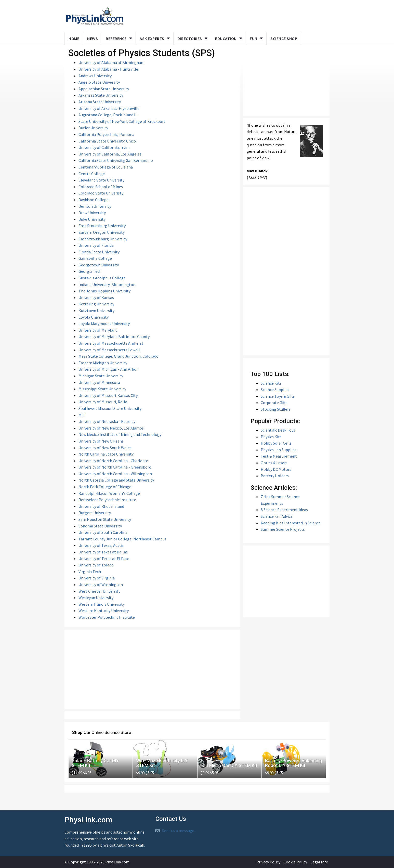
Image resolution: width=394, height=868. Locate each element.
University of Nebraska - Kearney (107, 421)
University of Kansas (96, 297)
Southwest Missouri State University (110, 408)
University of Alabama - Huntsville (108, 69)
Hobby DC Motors (276, 469)
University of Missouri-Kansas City (108, 395)
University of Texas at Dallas (103, 552)
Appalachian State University (104, 89)
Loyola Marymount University (104, 323)
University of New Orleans (101, 441)
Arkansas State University (101, 95)
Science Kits (271, 383)
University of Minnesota (99, 382)
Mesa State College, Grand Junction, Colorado (119, 356)
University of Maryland (98, 330)
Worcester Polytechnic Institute (107, 617)
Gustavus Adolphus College (102, 278)
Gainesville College (95, 258)
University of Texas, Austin (101, 545)
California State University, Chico (107, 141)
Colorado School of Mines (101, 187)
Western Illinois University (102, 604)
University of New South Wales (105, 448)
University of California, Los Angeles (110, 154)
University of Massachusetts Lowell (109, 350)
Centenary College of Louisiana (106, 167)
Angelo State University (99, 82)
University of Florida (96, 245)
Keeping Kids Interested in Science (291, 523)
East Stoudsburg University (102, 226)
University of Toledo (96, 565)
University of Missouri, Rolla (103, 402)
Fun (254, 38)
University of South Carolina (103, 532)
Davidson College (94, 200)
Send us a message (178, 831)
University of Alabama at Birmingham (111, 62)
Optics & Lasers (274, 463)
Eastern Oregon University (102, 232)
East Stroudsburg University (103, 239)
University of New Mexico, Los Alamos (111, 428)
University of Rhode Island (101, 506)
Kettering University (96, 304)
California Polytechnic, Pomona (106, 134)
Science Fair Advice (277, 516)
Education (226, 38)
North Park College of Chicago (105, 487)
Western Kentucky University (104, 611)
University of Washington (101, 585)
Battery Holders (275, 476)
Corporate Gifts (274, 403)
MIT (82, 415)
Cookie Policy (295, 862)
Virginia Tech (90, 572)
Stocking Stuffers (276, 409)
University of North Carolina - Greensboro (115, 467)
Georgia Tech (90, 271)
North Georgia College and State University (116, 480)
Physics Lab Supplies (279, 450)
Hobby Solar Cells (276, 443)
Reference (116, 38)
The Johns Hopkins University (104, 291)
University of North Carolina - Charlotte (113, 461)
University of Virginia (97, 578)
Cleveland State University (101, 180)
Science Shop (284, 38)
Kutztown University (96, 310)
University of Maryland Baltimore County (114, 336)
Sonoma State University (100, 526)
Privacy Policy (268, 862)
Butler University (93, 128)
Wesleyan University (96, 598)
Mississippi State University (102, 389)
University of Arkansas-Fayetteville (109, 108)
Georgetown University (99, 265)
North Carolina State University (106, 454)
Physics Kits (271, 437)
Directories (190, 38)
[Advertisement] (152, 669)
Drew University (92, 213)
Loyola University (94, 317)
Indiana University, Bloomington (107, 284)
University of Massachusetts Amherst (111, 343)
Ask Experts (152, 38)
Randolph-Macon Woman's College (109, 493)
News (93, 38)
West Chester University (99, 591)
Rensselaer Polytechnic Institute (107, 500)
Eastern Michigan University (103, 363)
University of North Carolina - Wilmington (115, 474)
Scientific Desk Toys (278, 430)
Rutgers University (95, 513)
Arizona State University (100, 102)
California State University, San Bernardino (116, 160)
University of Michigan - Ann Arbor (108, 369)
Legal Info (319, 862)
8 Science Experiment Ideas (284, 510)
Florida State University (99, 252)
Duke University (92, 219)
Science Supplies (275, 390)
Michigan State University (101, 376)
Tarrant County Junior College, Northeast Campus (122, 539)
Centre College (92, 174)
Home (74, 38)
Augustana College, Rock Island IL (108, 115)
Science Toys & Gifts (278, 396)
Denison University (95, 206)
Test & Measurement (279, 456)
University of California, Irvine (104, 147)
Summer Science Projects (283, 529)
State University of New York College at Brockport (122, 121)
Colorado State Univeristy (101, 193)
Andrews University (95, 76)
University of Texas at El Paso (104, 559)
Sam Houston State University (105, 519)
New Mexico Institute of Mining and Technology (120, 434)
